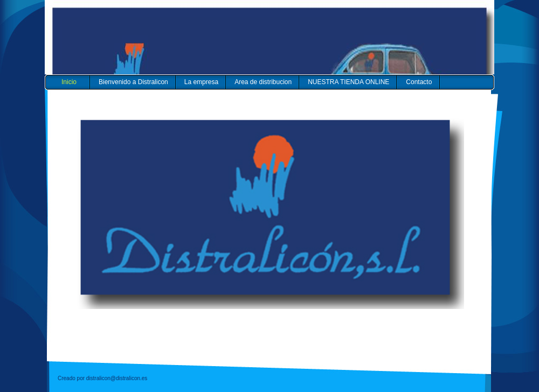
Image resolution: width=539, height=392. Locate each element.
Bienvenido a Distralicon (133, 82)
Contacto (419, 82)
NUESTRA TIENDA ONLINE (348, 82)
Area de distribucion (263, 82)
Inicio (69, 82)
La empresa (201, 82)
